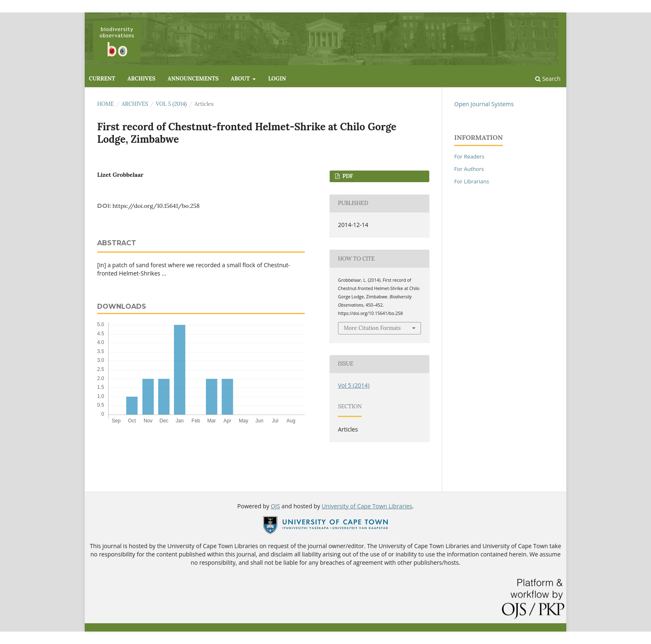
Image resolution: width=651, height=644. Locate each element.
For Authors (469, 169)
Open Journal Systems (484, 104)
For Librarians (472, 181)
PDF (347, 176)
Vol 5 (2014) (171, 104)
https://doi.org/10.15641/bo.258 (156, 206)
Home (105, 104)
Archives (141, 79)
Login (277, 79)
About (241, 79)
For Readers (469, 156)
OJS (275, 506)
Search (548, 79)
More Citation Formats (372, 328)
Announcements (193, 79)
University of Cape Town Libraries (367, 506)
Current (102, 79)
